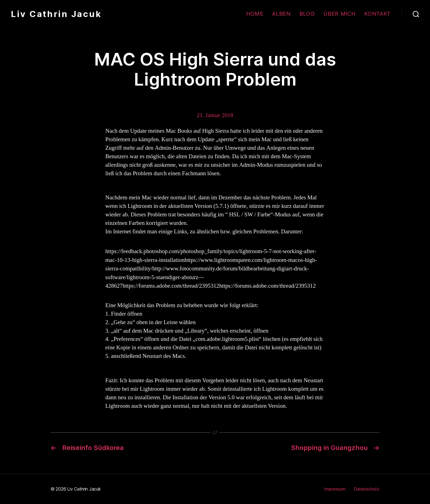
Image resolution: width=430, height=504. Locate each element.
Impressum (335, 489)
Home (255, 14)
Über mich (339, 14)
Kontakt (377, 14)
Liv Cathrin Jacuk (56, 14)
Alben (281, 14)
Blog (307, 14)
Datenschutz (367, 489)
